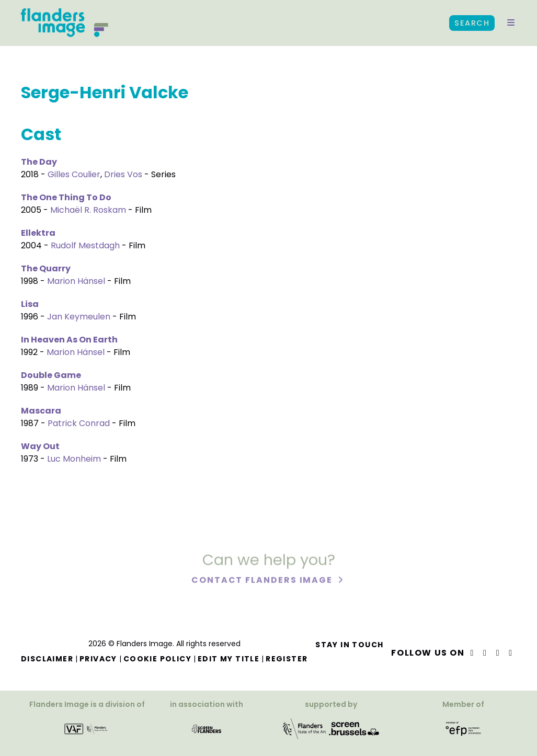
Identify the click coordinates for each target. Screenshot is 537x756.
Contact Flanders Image (263, 582)
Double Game (51, 375)
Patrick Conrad (79, 423)
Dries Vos (123, 174)
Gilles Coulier (74, 174)
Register (287, 659)
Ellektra (38, 233)
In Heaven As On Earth (69, 340)
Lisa (30, 304)
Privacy (98, 659)
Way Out (40, 446)
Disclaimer (47, 659)
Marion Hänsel (76, 281)
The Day (39, 162)
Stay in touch (349, 645)
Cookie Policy (157, 659)
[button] (511, 23)
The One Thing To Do (66, 197)
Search (472, 23)
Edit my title (228, 659)
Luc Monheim (74, 459)
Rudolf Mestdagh (85, 245)
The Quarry (46, 268)
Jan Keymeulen (79, 317)
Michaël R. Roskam (88, 210)
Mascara (41, 411)
